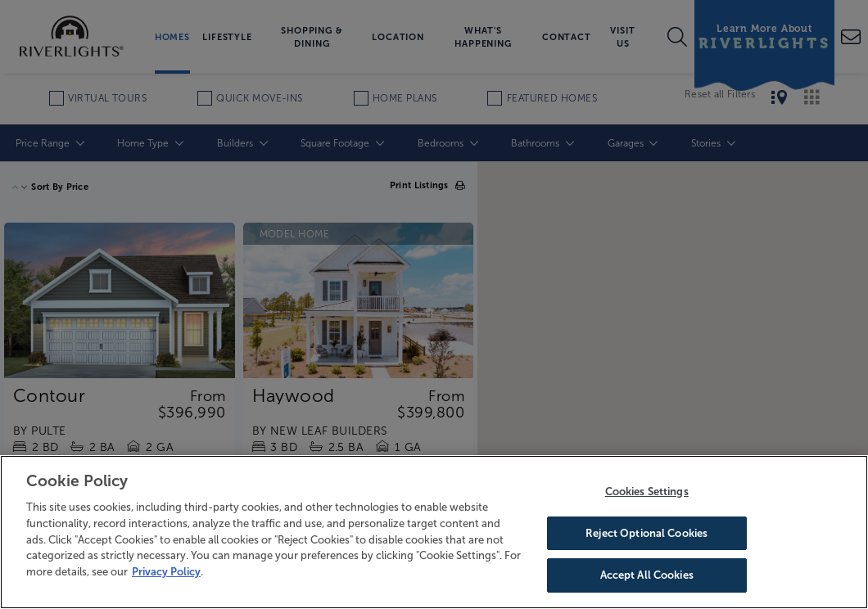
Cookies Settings (647, 492)
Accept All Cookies (647, 575)
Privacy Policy (166, 572)
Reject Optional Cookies (646, 533)
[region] (434, 532)
